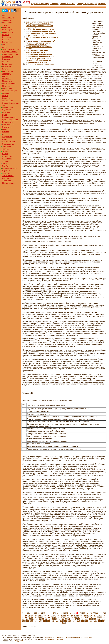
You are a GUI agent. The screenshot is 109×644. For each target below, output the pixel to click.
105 (23, 621)
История (6, 62)
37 (49, 615)
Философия (7, 159)
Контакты (102, 4)
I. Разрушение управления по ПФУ (41, 31)
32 (32, 615)
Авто (4, 15)
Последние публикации (87, 4)
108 (36, 621)
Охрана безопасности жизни (11, 104)
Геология (6, 40)
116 (70, 621)
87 (43, 619)
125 (63, 623)
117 (74, 621)
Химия (5, 164)
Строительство (8, 144)
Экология (6, 173)
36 (45, 615)
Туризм (5, 151)
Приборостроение (9, 117)
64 (52, 617)
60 (39, 617)
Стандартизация (9, 142)
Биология (6, 27)
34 (39, 615)
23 (87, 613)
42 (65, 615)
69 (68, 617)
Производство (8, 122)
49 (88, 615)
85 (36, 619)
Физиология (7, 156)
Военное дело (8, 32)
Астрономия (7, 23)
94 (66, 619)
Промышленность (9, 125)
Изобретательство (9, 52)
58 (32, 617)
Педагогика (7, 110)
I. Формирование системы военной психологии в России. (41, 34)
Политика (6, 112)
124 (104, 621)
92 (59, 619)
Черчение (6, 171)
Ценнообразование (10, 168)
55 (22, 617)
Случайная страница (40, 4)
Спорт (5, 139)
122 (95, 621)
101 (90, 619)
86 (40, 619)
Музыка (5, 96)
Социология (7, 137)
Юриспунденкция (9, 183)
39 (55, 615)
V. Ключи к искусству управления (40, 64)
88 (46, 619)
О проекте (54, 4)
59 (36, 617)
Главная (49, 637)
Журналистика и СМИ (11, 49)
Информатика (8, 57)
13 (54, 613)
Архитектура (7, 20)
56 (26, 617)
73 (81, 617)
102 (95, 619)
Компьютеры (7, 64)
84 (33, 619)
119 (82, 621)
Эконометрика (8, 176)
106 (27, 621)
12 (51, 613)
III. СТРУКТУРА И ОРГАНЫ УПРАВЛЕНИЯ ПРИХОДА (37, 52)
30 (26, 615)
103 (99, 619)
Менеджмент (7, 88)
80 (104, 617)
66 (59, 617)
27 (100, 613)
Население (7, 98)
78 (98, 617)
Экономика (7, 178)
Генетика (6, 35)
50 (91, 615)
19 (74, 613)
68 (65, 617)
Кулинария (6, 66)
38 (52, 615)
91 (56, 619)
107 (32, 621)
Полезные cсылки (67, 4)
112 (53, 621)
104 (103, 619)
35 (42, 615)
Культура (6, 69)
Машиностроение (9, 84)
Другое (5, 47)
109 (40, 621)
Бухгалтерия (7, 30)
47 (81, 615)
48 (85, 615)
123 (99, 621)
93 (63, 619)
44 (72, 615)
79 (101, 617)
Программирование (10, 120)
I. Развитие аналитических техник (40, 30)
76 (91, 617)
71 (75, 617)
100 (86, 619)
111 (49, 621)
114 (61, 621)
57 (29, 617)
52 (98, 615)
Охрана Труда (8, 107)
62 (45, 617)
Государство (7, 42)
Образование (7, 101)
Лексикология (8, 71)
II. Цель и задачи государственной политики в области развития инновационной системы (41, 43)
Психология (7, 127)
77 (95, 617)
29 (22, 615)
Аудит (5, 25)
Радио (5, 129)
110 (44, 621)
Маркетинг (6, 79)
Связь (5, 134)
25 (94, 613)
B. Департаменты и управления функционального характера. (39, 23)
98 (79, 619)
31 (29, 615)
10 (44, 613)
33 (36, 615)
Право (5, 115)
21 (81, 613)
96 (73, 619)
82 (27, 619)
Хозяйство (6, 166)
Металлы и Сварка (10, 91)
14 (57, 613)
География (6, 37)
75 (88, 617)
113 (57, 621)
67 (62, 617)
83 (30, 619)
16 (64, 613)
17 (67, 613)
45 (75, 615)
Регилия (5, 132)
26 (97, 613)
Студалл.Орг (20, 641)
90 (53, 619)
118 (78, 621)
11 (47, 613)
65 (55, 617)
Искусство (6, 59)
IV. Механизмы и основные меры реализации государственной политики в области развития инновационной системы (40, 59)
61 (42, 617)
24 (91, 613)
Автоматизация (8, 18)
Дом (4, 45)
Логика (5, 76)
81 (23, 619)
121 (91, 621)
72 (78, 617)
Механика (6, 93)
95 (69, 619)
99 (82, 619)
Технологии (7, 146)
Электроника (7, 181)
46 (78, 615)
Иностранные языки (10, 54)
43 (68, 615)
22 (84, 613)
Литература (7, 74)
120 (87, 621)
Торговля (6, 149)
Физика (5, 154)
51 (95, 615)
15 (61, 613)
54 (104, 615)
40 (59, 615)
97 (76, 619)
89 (50, 619)
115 (66, 621)
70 (72, 617)
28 (104, 613)
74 (85, 617)
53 (101, 615)
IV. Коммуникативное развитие (39, 54)
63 (49, 617)
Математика (7, 81)
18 (70, 613)
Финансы (6, 161)
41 (62, 615)
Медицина (6, 86)
